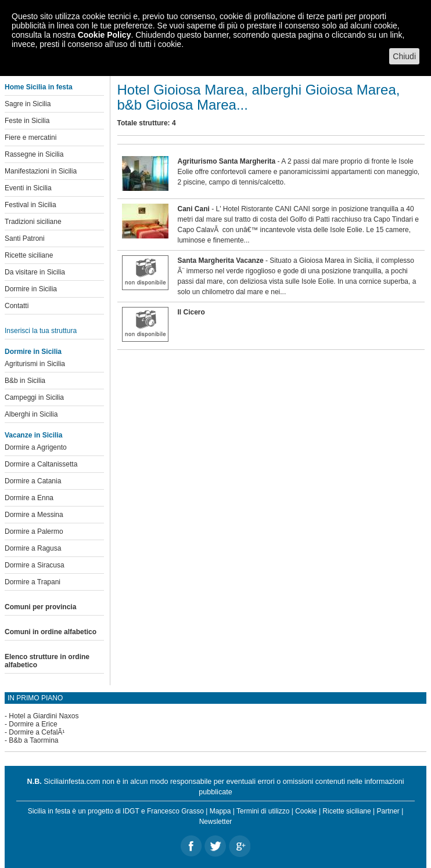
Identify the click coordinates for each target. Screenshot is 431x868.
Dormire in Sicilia (31, 289)
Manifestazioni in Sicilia (41, 171)
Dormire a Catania (33, 481)
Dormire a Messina (34, 515)
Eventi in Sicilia (28, 188)
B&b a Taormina (33, 740)
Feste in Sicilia (27, 121)
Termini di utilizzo (263, 811)
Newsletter (216, 822)
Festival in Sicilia (30, 205)
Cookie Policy (105, 35)
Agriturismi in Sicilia (35, 364)
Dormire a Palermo (34, 531)
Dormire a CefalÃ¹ (37, 732)
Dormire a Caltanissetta (41, 464)
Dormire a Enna (29, 498)
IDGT (131, 811)
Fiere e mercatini (30, 138)
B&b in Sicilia (25, 381)
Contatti (17, 306)
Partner (388, 811)
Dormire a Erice (33, 724)
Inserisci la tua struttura (41, 331)
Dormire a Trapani (33, 582)
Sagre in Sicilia (28, 104)
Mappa (220, 811)
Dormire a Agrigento (36, 447)
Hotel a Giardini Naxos (44, 716)
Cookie (306, 811)
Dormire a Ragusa (33, 548)
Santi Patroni (25, 238)
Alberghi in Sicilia (31, 414)
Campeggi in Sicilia (34, 397)
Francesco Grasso (175, 811)
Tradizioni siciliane (33, 222)
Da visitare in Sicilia (35, 272)
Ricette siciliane (29, 255)
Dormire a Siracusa (35, 565)
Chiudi (404, 56)
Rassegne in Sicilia (34, 154)
